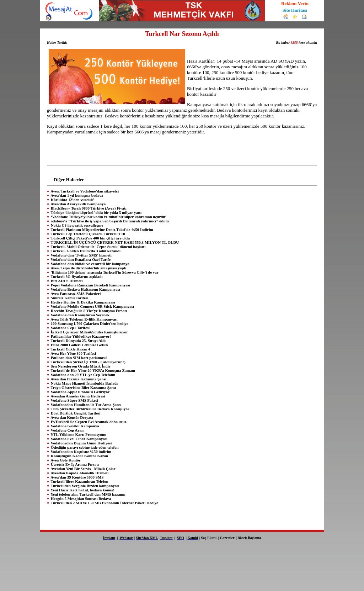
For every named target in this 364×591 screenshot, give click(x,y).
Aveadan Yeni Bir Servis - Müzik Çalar (83, 469)
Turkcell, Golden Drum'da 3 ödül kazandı (85, 251)
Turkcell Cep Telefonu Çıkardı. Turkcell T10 (87, 234)
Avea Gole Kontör (65, 460)
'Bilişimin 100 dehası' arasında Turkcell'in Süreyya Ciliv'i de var (104, 272)
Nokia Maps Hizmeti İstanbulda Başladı (84, 383)
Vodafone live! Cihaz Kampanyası (79, 439)
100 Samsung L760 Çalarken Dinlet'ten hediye (89, 323)
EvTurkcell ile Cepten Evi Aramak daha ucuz (88, 422)
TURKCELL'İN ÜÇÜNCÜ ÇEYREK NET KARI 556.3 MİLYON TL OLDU (114, 242)
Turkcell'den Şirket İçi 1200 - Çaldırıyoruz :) (88, 362)
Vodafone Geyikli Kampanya (74, 426)
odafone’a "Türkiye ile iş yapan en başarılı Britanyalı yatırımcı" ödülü (109, 221)
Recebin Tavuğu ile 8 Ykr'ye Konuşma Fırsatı (88, 311)
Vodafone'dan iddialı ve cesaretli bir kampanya (90, 264)
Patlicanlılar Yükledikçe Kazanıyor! (80, 336)
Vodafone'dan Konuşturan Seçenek (80, 315)
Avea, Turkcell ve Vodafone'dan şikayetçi (84, 191)
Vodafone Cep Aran (67, 430)
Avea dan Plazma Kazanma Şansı (78, 379)
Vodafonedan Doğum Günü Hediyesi (81, 443)
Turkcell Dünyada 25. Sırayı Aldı (78, 341)
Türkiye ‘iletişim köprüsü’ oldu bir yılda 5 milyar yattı (96, 212)
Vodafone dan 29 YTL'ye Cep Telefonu (82, 375)
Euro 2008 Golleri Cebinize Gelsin (79, 345)
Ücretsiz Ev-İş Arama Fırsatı (74, 464)
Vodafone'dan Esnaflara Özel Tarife (80, 259)
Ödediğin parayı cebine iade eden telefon (84, 447)
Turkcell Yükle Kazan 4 (70, 349)
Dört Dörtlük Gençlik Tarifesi (75, 413)
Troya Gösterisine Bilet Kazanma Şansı (83, 387)
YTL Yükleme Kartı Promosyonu (78, 434)
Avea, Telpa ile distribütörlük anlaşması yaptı (88, 268)
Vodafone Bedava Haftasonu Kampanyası (85, 289)
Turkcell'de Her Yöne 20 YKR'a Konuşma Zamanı (92, 370)
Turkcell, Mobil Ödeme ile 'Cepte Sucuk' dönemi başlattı (98, 247)
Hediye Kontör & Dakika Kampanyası (82, 302)
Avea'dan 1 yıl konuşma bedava (76, 195)
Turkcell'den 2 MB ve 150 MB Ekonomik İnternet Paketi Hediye (104, 503)
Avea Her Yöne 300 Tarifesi (73, 353)
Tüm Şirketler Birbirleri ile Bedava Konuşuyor (90, 409)
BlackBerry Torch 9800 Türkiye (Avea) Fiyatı (88, 208)
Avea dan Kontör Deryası (71, 417)
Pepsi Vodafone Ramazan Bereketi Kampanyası (90, 285)
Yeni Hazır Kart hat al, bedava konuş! (82, 490)
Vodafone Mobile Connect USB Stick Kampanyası (92, 306)
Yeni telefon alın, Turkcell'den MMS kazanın (88, 494)
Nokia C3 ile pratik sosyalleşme (76, 225)
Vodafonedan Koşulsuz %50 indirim (81, 452)
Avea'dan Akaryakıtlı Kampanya (78, 204)
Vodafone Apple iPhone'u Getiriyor (80, 392)
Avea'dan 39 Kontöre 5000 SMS (77, 477)
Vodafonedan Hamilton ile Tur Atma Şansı (86, 405)
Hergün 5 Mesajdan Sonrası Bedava (80, 498)
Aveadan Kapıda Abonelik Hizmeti (79, 473)
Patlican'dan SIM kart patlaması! (78, 358)
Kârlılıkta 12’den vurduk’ (72, 200)
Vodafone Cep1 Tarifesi (70, 328)
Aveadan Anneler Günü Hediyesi (77, 396)
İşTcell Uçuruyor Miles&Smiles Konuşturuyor (89, 332)
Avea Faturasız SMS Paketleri (75, 294)
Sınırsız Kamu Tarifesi (69, 298)
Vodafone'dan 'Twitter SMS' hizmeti (81, 255)
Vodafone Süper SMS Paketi (74, 400)
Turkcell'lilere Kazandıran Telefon (79, 481)
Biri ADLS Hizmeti (66, 281)
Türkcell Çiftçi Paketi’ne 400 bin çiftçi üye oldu (90, 238)
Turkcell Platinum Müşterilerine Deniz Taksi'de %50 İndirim (101, 229)
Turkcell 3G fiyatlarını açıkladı (76, 276)
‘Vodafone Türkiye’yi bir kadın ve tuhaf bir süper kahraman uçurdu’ (108, 217)
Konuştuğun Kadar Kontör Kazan (79, 456)
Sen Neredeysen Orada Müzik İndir (80, 366)
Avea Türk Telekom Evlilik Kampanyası (84, 319)
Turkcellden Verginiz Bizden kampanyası (85, 486)
